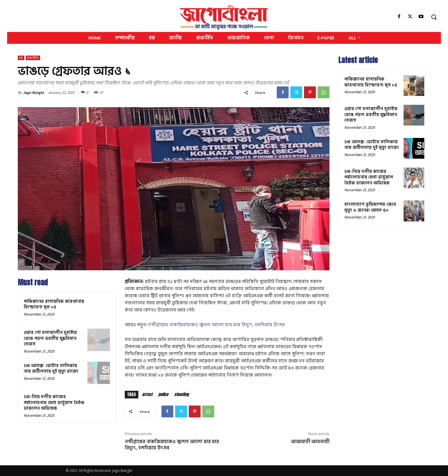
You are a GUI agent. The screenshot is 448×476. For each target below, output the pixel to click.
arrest (147, 394)
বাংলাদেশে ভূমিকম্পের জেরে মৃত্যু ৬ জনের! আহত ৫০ (370, 207)
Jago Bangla (33, 93)
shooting (181, 394)
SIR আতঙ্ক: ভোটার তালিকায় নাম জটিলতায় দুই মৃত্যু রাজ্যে (51, 369)
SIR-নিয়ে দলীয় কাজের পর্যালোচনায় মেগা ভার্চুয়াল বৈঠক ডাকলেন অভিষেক (54, 403)
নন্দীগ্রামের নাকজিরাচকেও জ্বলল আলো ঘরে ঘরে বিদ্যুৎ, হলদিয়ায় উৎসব (216, 325)
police (163, 394)
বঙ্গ (21, 58)
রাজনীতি (33, 58)
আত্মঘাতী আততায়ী (310, 442)
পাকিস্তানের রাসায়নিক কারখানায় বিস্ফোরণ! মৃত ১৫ (54, 304)
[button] (434, 17)
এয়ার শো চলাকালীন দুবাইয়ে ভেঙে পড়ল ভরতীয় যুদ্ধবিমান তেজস (50, 338)
